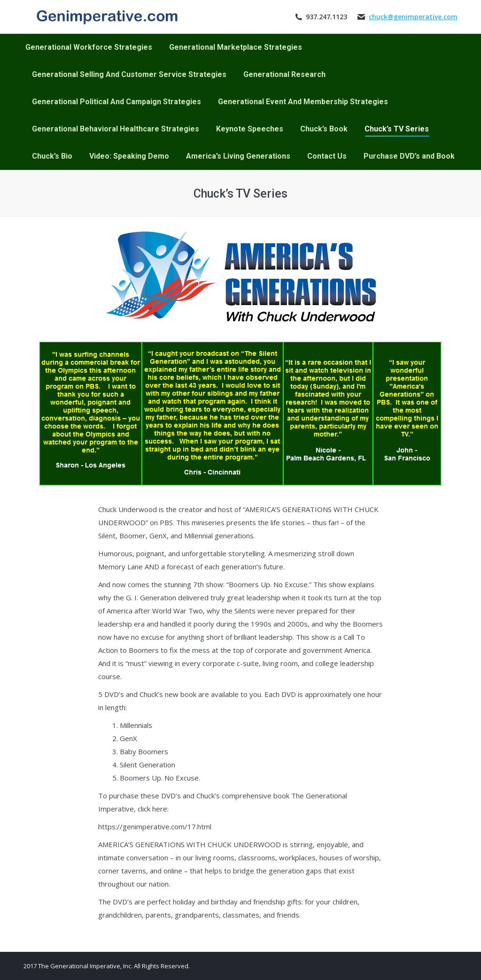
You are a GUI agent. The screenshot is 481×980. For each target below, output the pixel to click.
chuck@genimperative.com (413, 17)
